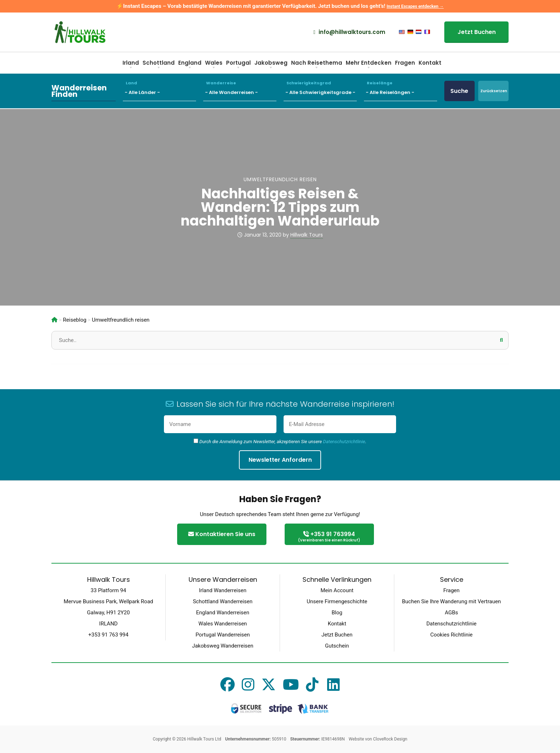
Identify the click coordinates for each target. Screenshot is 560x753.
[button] (501, 340)
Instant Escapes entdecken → (415, 6)
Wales (214, 65)
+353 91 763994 (329, 537)
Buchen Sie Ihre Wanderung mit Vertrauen (451, 601)
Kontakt (430, 63)
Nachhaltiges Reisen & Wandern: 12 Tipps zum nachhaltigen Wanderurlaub (280, 207)
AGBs (451, 613)
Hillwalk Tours (307, 235)
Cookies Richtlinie (452, 635)
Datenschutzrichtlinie (344, 442)
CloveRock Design (390, 739)
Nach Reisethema (317, 65)
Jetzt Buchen (477, 32)
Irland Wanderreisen (223, 590)
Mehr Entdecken (369, 65)
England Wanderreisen (223, 613)
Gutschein (337, 646)
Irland (131, 65)
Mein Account (337, 590)
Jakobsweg (271, 65)
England (190, 65)
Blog (337, 613)
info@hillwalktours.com (349, 32)
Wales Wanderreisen (223, 624)
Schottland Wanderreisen (223, 601)
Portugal (238, 65)
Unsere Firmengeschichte (337, 601)
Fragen (405, 63)
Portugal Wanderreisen (222, 635)
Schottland (159, 65)
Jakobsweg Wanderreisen (223, 646)
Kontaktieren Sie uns (222, 534)
